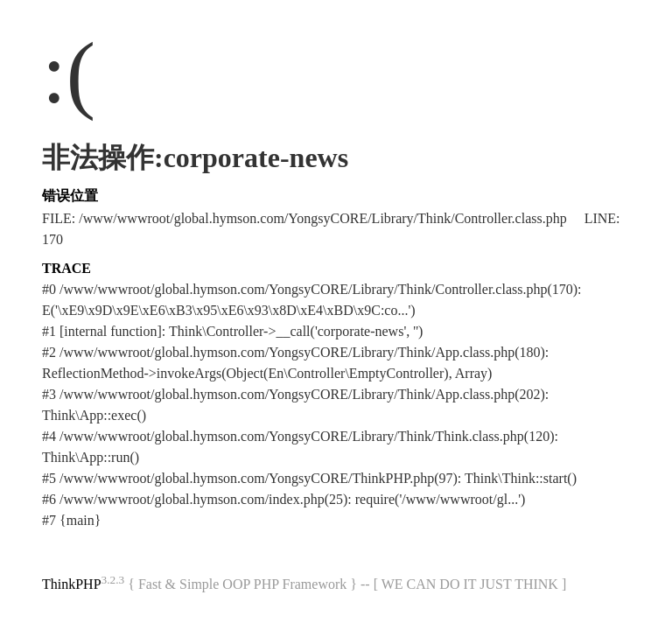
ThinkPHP (72, 584)
